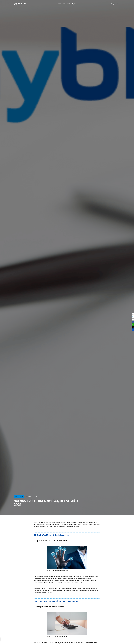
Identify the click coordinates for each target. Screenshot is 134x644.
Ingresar (115, 4)
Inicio (59, 4)
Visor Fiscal (67, 4)
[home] (24, 4)
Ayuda (74, 4)
